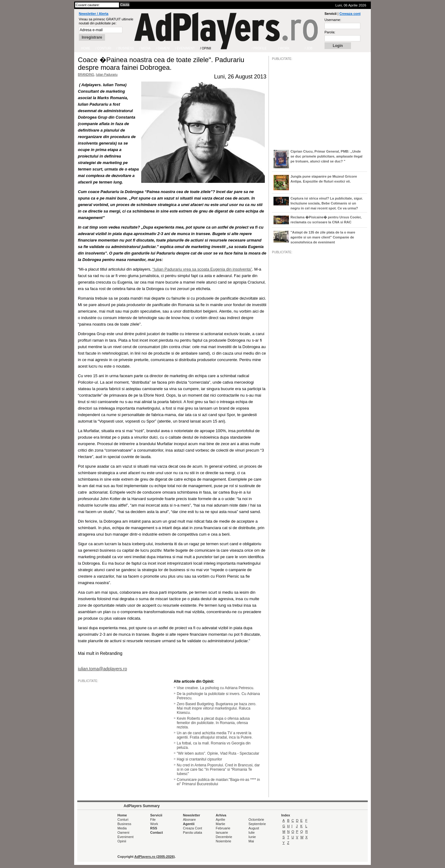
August (254, 828)
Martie (220, 824)
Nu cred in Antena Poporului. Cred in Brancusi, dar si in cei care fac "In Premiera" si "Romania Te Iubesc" (218, 769)
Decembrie (224, 837)
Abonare (189, 820)
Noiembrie (223, 841)
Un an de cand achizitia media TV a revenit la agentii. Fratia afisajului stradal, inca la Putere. (215, 735)
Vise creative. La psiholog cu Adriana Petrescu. (216, 688)
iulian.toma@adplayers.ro (102, 669)
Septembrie (257, 824)
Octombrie (256, 820)
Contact (157, 832)
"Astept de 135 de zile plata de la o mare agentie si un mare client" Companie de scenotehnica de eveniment (323, 237)
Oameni (123, 832)
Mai (251, 841)
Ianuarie (222, 832)
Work (154, 824)
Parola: (330, 32)
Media (122, 828)
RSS (154, 828)
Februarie (223, 828)
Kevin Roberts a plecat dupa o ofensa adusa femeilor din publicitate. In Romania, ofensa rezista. (213, 723)
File (153, 820)
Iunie (252, 837)
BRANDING (86, 75)
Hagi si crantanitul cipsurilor (199, 759)
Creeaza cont (350, 14)
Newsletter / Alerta (94, 14)
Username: (333, 20)
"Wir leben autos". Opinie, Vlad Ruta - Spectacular (218, 753)
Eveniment (125, 837)
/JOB (278, 443)
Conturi (123, 820)
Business (124, 824)
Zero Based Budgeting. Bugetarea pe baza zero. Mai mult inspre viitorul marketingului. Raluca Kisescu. (217, 708)
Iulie (252, 832)
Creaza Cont (193, 828)
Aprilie (220, 820)
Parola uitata (193, 832)
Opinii (122, 841)
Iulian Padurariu (107, 75)
